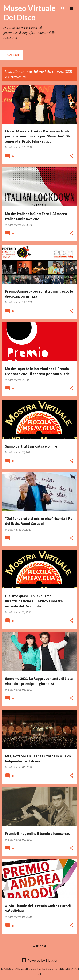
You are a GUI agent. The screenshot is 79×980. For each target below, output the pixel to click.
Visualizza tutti (16, 77)
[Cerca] (63, 8)
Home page (12, 55)
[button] (71, 156)
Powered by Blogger (39, 960)
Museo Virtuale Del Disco (29, 13)
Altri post (40, 946)
